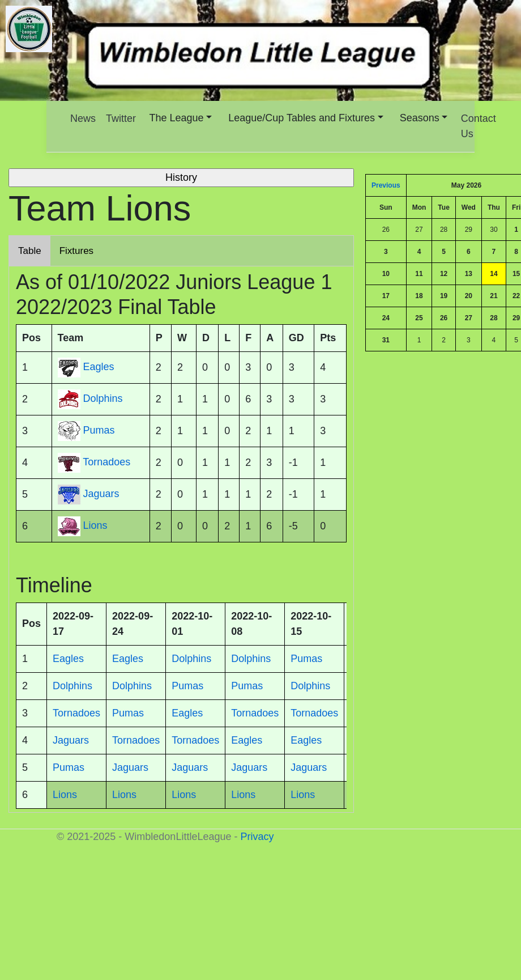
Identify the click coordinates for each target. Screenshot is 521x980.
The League (177, 118)
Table (30, 251)
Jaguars (101, 494)
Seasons (420, 118)
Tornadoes (106, 462)
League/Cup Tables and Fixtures (302, 118)
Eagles (99, 367)
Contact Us (479, 126)
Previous (386, 185)
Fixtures (76, 251)
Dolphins (103, 398)
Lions (95, 525)
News (83, 118)
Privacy (257, 837)
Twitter (121, 118)
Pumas (99, 430)
